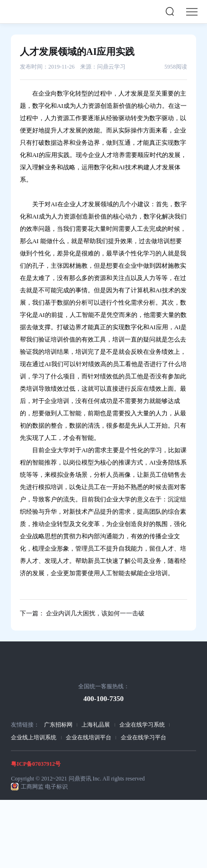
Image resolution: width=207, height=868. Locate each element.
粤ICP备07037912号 (36, 764)
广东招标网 (58, 725)
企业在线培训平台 (89, 737)
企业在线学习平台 (144, 737)
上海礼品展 (96, 725)
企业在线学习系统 (142, 725)
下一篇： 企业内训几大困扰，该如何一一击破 (82, 613)
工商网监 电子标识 (44, 787)
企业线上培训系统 (34, 737)
